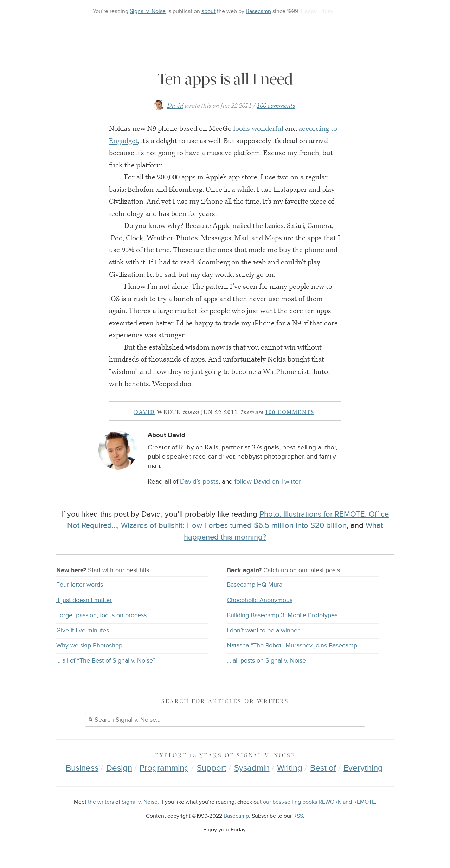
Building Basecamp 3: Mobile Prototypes (282, 615)
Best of (323, 768)
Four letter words (80, 585)
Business (82, 768)
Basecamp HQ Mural (255, 585)
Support (212, 768)
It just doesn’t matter (84, 600)
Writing (290, 768)
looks (242, 129)
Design (119, 768)
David (175, 106)
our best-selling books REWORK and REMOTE (319, 802)
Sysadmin (252, 768)
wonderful (268, 129)
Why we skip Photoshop (89, 646)
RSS (298, 816)
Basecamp (258, 11)
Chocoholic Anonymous (260, 600)
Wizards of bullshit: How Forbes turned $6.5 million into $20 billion (234, 525)
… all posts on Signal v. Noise (266, 661)
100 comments (276, 106)
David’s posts (199, 482)
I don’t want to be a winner (263, 630)
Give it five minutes (83, 630)
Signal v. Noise (148, 11)
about (208, 11)
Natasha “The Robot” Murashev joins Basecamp (292, 646)
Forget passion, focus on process (101, 615)
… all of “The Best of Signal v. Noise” (106, 661)
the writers (101, 802)
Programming (164, 768)
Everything (363, 768)
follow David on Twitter (267, 482)
